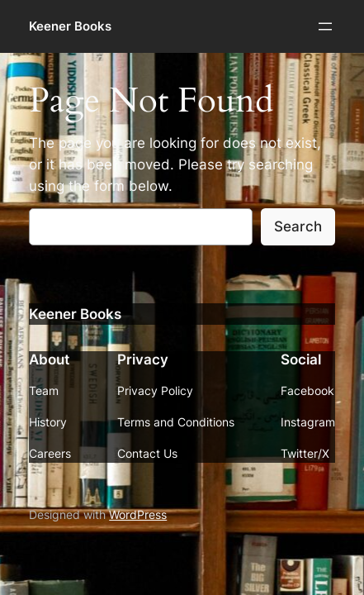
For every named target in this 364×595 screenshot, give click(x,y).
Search (298, 226)
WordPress (138, 514)
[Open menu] (325, 26)
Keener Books (70, 26)
